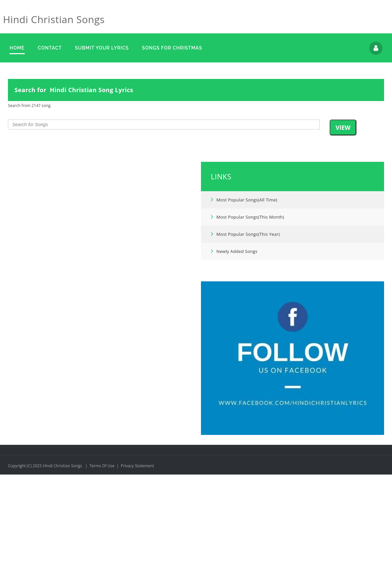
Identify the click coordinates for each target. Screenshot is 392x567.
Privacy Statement (137, 558)
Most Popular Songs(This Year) (245, 326)
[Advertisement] (196, 114)
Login (376, 48)
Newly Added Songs (234, 343)
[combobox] (164, 217)
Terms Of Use (102, 558)
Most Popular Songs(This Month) (248, 309)
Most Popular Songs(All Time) (244, 292)
